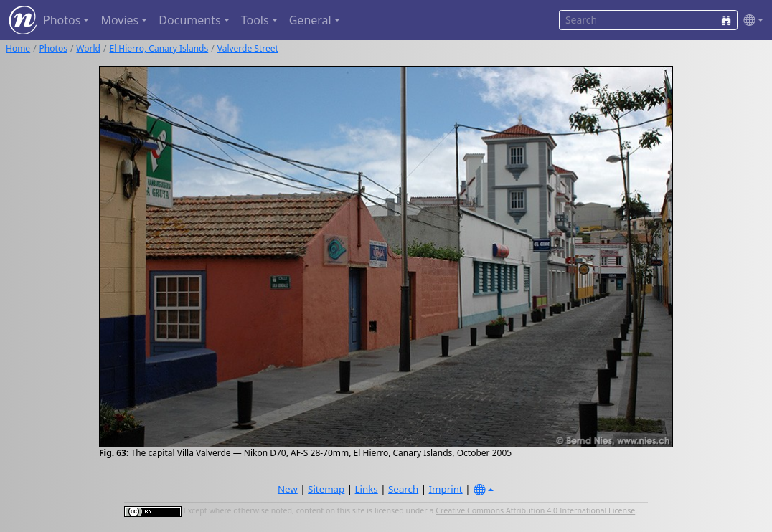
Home (18, 48)
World (88, 48)
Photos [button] (62, 20)
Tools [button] (255, 20)
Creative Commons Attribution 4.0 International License (535, 510)
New (288, 489)
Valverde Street (248, 48)
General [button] (310, 20)
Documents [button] (189, 20)
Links (367, 489)
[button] (750, 20)
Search (403, 489)
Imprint (446, 489)
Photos (53, 48)
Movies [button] (119, 20)
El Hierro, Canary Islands (159, 48)
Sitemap (326, 489)
